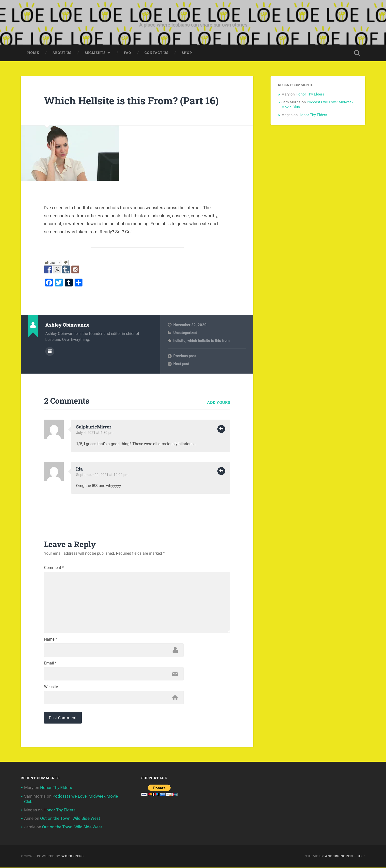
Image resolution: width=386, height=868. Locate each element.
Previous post (185, 356)
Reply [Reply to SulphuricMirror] (221, 429)
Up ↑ (362, 856)
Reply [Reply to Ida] (221, 471)
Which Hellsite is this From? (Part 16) (133, 101)
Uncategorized (185, 333)
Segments (95, 53)
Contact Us (156, 53)
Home (33, 53)
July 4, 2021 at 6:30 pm (95, 433)
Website (51, 688)
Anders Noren (339, 856)
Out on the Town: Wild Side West (70, 819)
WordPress (72, 856)
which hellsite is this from (209, 341)
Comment (54, 568)
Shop (187, 53)
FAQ (128, 53)
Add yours (219, 402)
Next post (181, 364)
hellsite (179, 341)
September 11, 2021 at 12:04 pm (102, 475)
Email (50, 664)
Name (51, 640)
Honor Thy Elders (310, 95)
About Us (62, 53)
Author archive (50, 351)
